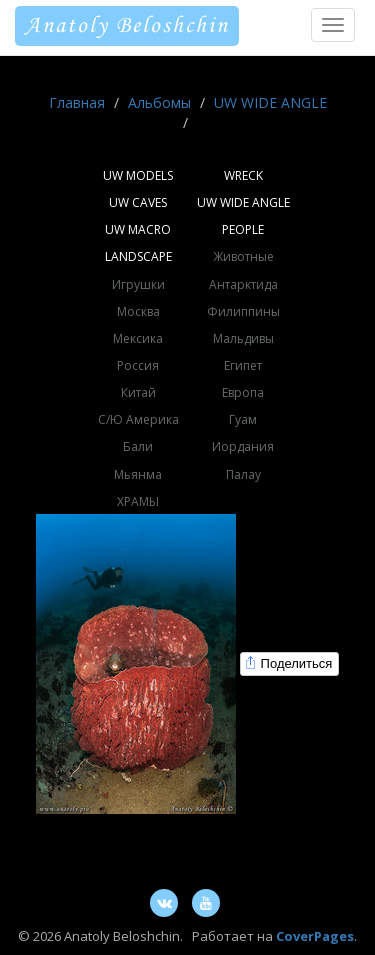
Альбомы (159, 102)
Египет (243, 365)
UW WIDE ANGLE (270, 102)
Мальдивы (243, 338)
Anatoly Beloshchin (127, 26)
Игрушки (138, 284)
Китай (138, 392)
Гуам (243, 419)
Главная (77, 102)
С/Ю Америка (138, 419)
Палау (243, 474)
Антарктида (243, 284)
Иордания (243, 446)
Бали (138, 446)
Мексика (138, 338)
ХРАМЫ (138, 501)
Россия (138, 365)
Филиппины (243, 311)
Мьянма (138, 474)
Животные (243, 256)
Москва (138, 311)
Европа (243, 392)
